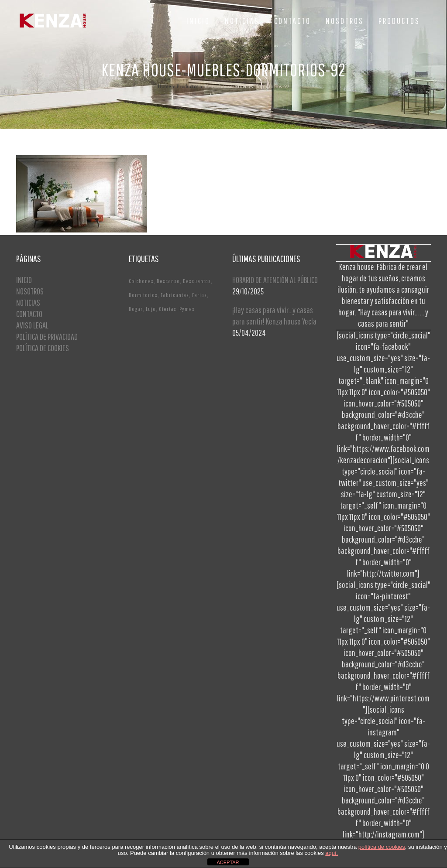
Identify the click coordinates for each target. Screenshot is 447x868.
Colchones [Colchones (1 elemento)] (141, 281)
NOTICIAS (28, 302)
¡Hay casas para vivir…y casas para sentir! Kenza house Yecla (274, 316)
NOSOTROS (30, 291)
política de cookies (382, 847)
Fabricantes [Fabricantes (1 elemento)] (175, 295)
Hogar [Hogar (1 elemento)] (136, 309)
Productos (187, 87)
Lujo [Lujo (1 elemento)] (151, 309)
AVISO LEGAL (32, 325)
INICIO (24, 280)
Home (164, 87)
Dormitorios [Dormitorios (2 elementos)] (143, 295)
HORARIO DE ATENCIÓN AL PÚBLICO (275, 280)
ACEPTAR (228, 862)
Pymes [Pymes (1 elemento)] (187, 309)
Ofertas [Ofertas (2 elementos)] (168, 309)
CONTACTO (29, 314)
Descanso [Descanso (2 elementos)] (168, 281)
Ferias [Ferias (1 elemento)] (199, 295)
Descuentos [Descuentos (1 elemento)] (197, 281)
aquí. (332, 853)
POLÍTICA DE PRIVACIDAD (47, 337)
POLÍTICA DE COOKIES (43, 348)
